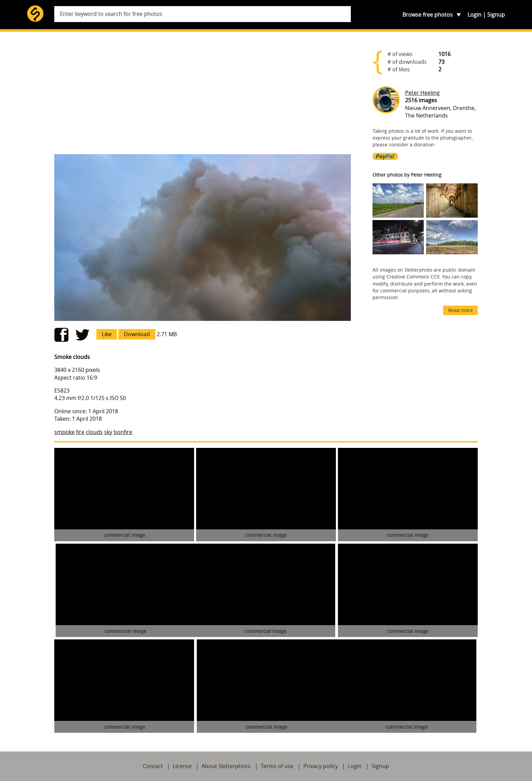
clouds (94, 432)
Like (107, 334)
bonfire (123, 432)
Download (137, 334)
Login (474, 15)
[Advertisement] (203, 96)
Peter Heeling (422, 93)
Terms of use (277, 766)
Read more (461, 310)
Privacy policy (321, 766)
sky (108, 432)
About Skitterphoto (226, 766)
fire (80, 432)
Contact (153, 766)
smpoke (64, 432)
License (182, 766)
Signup (496, 15)
